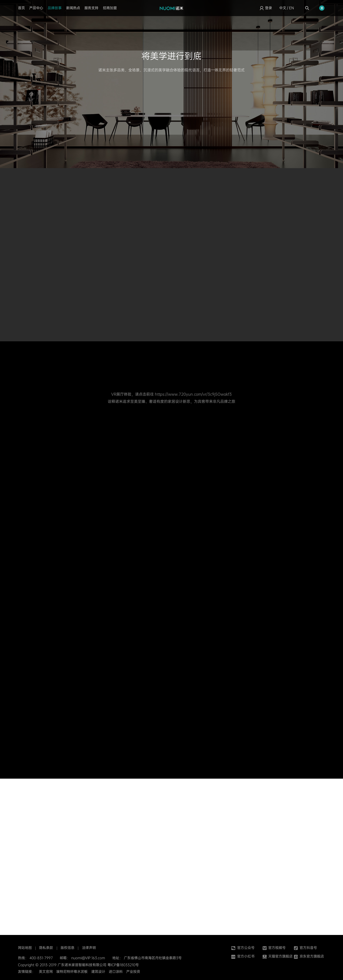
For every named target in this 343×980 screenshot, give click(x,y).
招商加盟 (110, 8)
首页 (21, 8)
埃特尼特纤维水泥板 (72, 972)
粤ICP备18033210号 (123, 965)
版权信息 (68, 948)
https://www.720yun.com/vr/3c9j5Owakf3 (193, 394)
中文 (283, 8)
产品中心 (36, 8)
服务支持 (91, 8)
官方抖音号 (305, 948)
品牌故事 (55, 8)
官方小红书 (243, 956)
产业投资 (133, 972)
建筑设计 (98, 972)
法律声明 (89, 948)
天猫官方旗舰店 (278, 956)
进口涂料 (116, 972)
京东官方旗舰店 (309, 956)
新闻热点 (73, 8)
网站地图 (25, 948)
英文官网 (46, 972)
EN (292, 8)
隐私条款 (46, 948)
